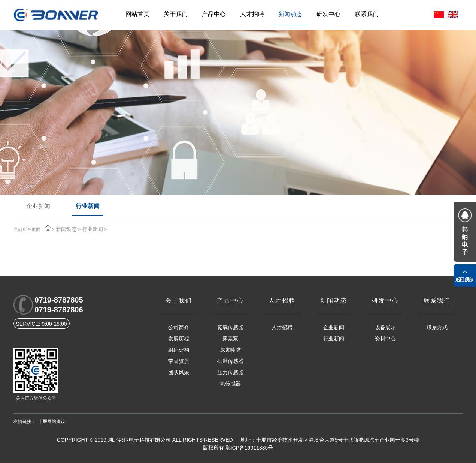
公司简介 (179, 327)
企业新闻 (38, 206)
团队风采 (179, 372)
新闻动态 (290, 14)
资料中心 (385, 339)
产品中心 (214, 14)
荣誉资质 (179, 361)
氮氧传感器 (230, 327)
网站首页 (137, 14)
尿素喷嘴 (230, 350)
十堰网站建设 (52, 421)
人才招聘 (252, 14)
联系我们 (367, 14)
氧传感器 (230, 384)
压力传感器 (230, 372)
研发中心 (328, 14)
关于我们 (176, 14)
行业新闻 (88, 206)
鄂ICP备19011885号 (249, 448)
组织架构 (179, 350)
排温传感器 (230, 361)
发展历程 (179, 339)
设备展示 (385, 327)
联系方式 (437, 327)
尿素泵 (230, 339)
